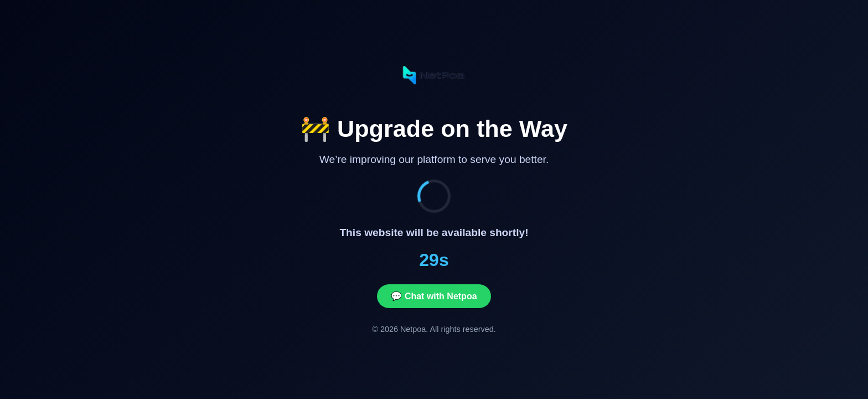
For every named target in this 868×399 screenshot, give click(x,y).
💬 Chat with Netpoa (434, 296)
